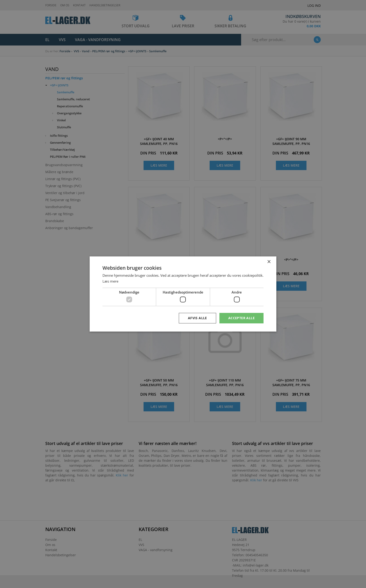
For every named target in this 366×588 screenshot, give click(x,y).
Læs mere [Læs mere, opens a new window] (110, 281)
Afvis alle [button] (197, 318)
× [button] (269, 262)
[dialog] (183, 294)
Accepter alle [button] (241, 318)
